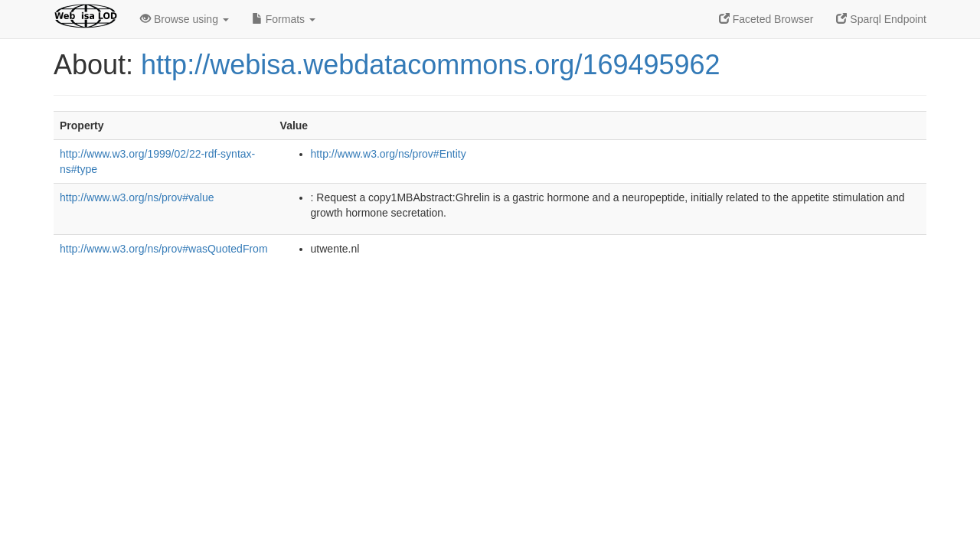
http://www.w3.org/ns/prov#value (137, 197)
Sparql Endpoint (881, 19)
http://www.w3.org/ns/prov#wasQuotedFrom (164, 249)
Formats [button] (284, 19)
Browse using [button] (185, 19)
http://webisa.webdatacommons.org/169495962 (431, 65)
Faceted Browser (766, 19)
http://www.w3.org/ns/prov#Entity (389, 154)
